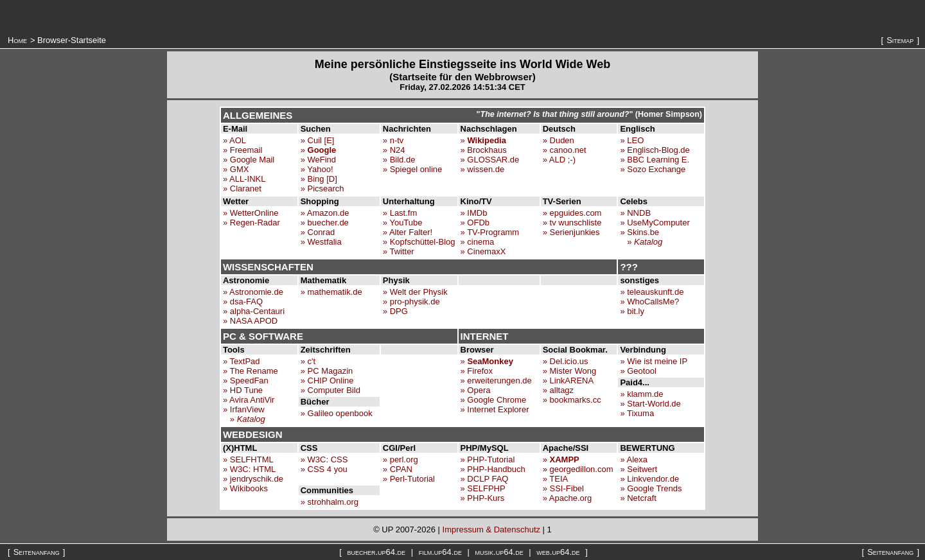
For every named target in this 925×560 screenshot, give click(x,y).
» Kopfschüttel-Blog (419, 242)
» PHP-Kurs (483, 498)
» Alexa (634, 459)
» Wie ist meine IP (654, 361)
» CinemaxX (483, 251)
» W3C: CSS (324, 459)
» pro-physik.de (411, 302)
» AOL (234, 140)
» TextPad (242, 361)
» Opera (476, 390)
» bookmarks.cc (572, 400)
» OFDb (475, 223)
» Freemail (242, 150)
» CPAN (398, 469)
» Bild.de (399, 160)
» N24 (394, 150)
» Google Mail (249, 160)
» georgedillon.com (578, 469)
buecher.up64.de (376, 552)
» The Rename (251, 371)
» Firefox (477, 371)
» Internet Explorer (495, 409)
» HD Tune (243, 390)
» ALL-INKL (244, 179)
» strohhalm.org (330, 502)
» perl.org (401, 459)
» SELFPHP (483, 488)
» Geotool (638, 371)
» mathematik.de (331, 292)
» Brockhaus (484, 150)
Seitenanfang (37, 552)
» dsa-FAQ (243, 302)
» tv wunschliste (572, 223)
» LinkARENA (568, 381)
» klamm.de (641, 394)
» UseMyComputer (655, 223)
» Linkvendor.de (649, 479)
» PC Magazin (327, 371)
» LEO (632, 140)
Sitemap (900, 40)
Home (17, 40)
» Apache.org (568, 498)
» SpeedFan (246, 381)
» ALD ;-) (559, 160)
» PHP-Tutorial (488, 459)
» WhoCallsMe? (649, 302)
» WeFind (318, 160)
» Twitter (399, 251)
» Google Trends (651, 488)
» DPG (395, 311)
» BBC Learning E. (655, 160)
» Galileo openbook (337, 413)
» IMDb (474, 213)
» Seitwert (639, 469)
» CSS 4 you (324, 469)
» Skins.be (639, 232)
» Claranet (242, 188)
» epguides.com (572, 213)
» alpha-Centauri (254, 311)
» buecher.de (325, 223)
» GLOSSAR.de (490, 160)
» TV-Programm (490, 232)
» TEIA (556, 479)
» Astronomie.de (253, 292)
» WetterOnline (251, 213)
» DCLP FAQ (485, 479)
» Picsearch (322, 188)
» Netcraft (638, 498)
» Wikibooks (245, 488)
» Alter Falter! (408, 232)
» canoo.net (565, 150)
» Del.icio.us (566, 361)
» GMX (236, 169)
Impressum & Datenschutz (491, 529)
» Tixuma (637, 413)
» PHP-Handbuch (493, 469)
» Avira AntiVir (249, 400)
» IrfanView (244, 409)
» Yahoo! (317, 169)
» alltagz (558, 390)
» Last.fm (400, 213)
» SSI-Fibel (563, 488)
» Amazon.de (325, 213)
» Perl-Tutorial (409, 479)
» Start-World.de (650, 404)
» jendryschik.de (253, 479)
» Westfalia (321, 242)
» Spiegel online (413, 169)
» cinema (478, 242)
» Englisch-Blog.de (655, 150)
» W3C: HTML (249, 469)
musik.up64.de (499, 552)
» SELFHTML (248, 459)
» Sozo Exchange (653, 169)
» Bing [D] (319, 179)
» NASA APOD (250, 321)
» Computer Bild (330, 390)
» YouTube (403, 223)
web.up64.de (558, 552)
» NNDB (635, 213)
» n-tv (393, 140)
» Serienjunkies (571, 232)
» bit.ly (632, 311)
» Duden (559, 140)
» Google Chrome (494, 400)
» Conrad (318, 232)
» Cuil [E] (318, 140)
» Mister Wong (570, 371)
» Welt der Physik (415, 292)
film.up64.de (440, 552)
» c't (308, 361)
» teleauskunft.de (652, 292)
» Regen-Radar (251, 223)
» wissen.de (483, 169)
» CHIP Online (327, 381)
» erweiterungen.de (496, 381)
